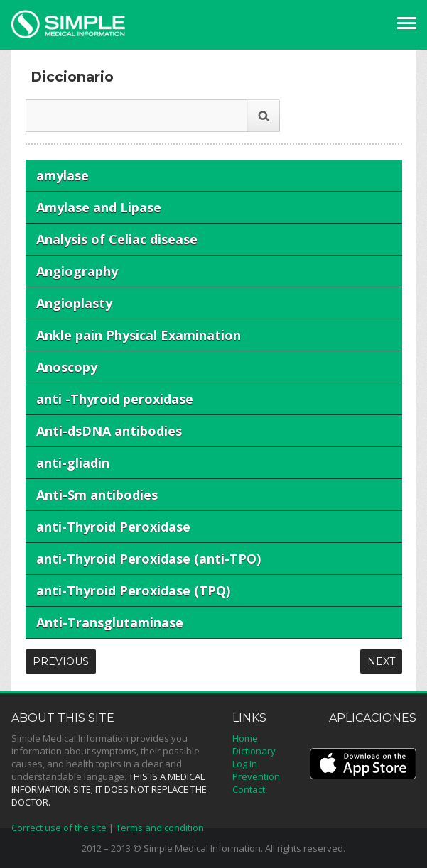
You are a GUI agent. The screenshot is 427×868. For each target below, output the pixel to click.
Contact (249, 789)
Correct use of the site (59, 828)
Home (245, 738)
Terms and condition (160, 828)
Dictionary (254, 751)
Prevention (256, 776)
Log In (245, 764)
